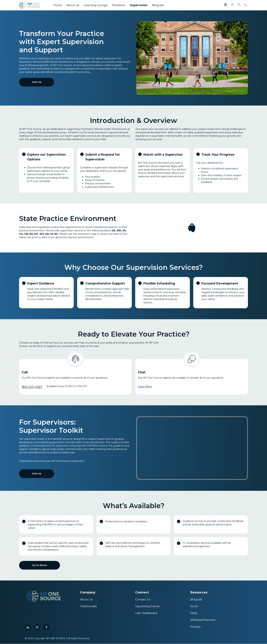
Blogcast (158, 5)
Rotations (119, 5)
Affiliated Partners (203, 620)
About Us (73, 5)
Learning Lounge (96, 5)
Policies (195, 627)
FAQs (194, 613)
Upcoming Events (147, 606)
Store (194, 606)
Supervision (139, 5)
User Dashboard (146, 613)
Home (57, 5)
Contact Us (143, 600)
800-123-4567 (32, 387)
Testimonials (88, 606)
